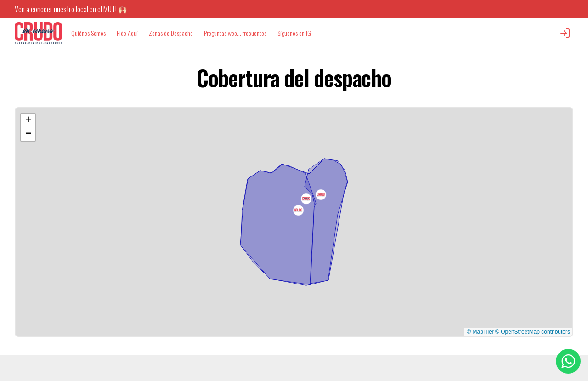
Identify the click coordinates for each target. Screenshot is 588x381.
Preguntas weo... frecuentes (235, 33)
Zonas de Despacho (171, 33)
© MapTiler (480, 332)
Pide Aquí (127, 33)
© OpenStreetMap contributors (533, 332)
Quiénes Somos (88, 33)
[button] (298, 210)
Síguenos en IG (294, 33)
